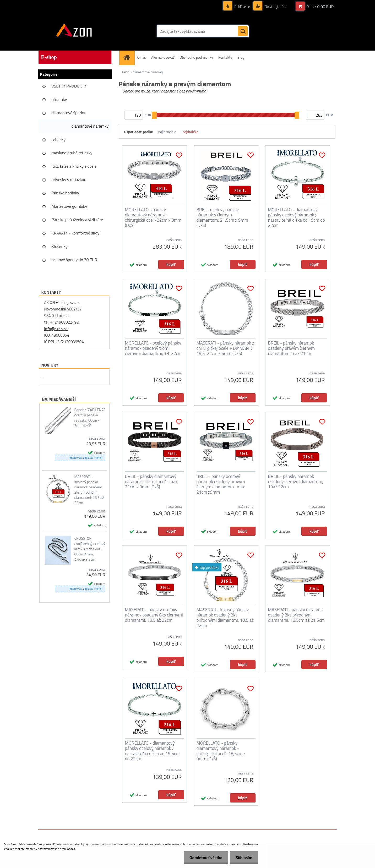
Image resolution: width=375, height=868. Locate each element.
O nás (142, 57)
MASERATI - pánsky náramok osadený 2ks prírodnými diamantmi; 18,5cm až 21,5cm (297, 615)
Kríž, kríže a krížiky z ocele (74, 166)
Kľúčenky (60, 246)
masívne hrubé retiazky (72, 153)
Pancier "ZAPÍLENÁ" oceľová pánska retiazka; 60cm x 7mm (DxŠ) (89, 418)
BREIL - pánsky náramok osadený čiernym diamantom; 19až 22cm (296, 482)
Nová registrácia (275, 6)
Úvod (126, 72)
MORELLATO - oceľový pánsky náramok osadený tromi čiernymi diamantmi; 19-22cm (153, 348)
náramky (59, 99)
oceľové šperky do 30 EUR (74, 260)
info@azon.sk (56, 329)
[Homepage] (129, 57)
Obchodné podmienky (196, 57)
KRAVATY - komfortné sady (76, 233)
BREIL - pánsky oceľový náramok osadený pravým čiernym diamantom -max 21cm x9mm (221, 484)
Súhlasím (243, 858)
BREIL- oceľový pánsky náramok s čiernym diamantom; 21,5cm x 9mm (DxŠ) (222, 217)
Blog (241, 57)
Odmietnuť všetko (203, 858)
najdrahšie (190, 132)
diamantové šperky (68, 113)
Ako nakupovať (163, 57)
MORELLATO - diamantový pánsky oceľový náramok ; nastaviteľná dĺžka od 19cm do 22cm (297, 217)
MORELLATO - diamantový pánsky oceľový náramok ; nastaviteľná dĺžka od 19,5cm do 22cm (152, 751)
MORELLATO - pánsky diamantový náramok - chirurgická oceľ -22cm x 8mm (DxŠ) (153, 217)
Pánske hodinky (66, 193)
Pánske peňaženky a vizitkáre (77, 220)
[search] (243, 31)
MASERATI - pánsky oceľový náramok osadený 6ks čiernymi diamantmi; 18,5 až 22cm (154, 615)
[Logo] (74, 31)
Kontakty (225, 57)
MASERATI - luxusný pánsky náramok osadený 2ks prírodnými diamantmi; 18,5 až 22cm (89, 490)
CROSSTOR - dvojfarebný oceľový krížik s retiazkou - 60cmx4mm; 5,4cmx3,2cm (89, 549)
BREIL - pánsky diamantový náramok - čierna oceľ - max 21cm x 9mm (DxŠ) (151, 482)
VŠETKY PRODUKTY (69, 86)
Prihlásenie (239, 6)
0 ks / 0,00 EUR (320, 7)
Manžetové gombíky (69, 206)
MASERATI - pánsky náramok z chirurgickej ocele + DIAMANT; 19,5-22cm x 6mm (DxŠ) (225, 348)
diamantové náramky (90, 126)
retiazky (59, 139)
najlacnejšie (167, 132)
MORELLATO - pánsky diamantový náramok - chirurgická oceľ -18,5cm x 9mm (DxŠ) (221, 751)
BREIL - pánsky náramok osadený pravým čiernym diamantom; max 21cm (292, 348)
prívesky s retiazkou (69, 179)
